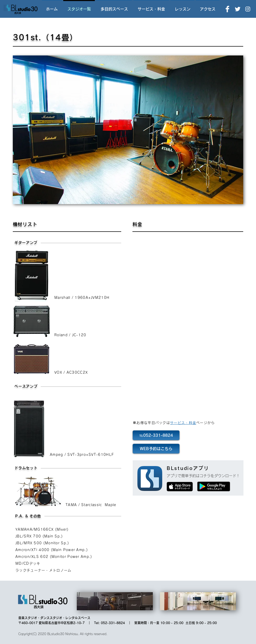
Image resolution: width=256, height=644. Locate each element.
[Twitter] (238, 9)
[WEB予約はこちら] (156, 449)
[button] (128, 130)
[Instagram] (248, 9)
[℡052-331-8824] (156, 435)
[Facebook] (227, 9)
